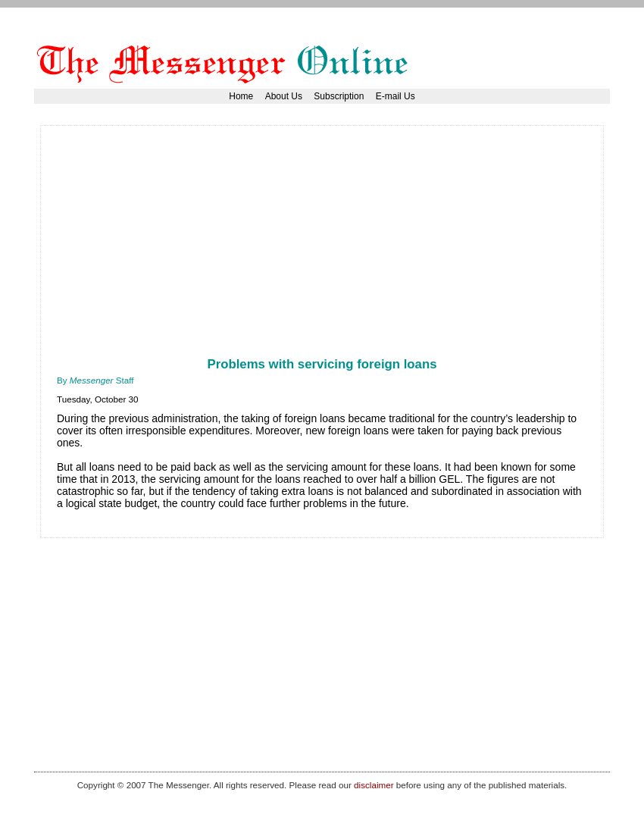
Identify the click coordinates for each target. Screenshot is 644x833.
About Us (284, 96)
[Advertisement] (234, 248)
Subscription (339, 96)
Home (241, 96)
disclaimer (374, 785)
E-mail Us (395, 96)
